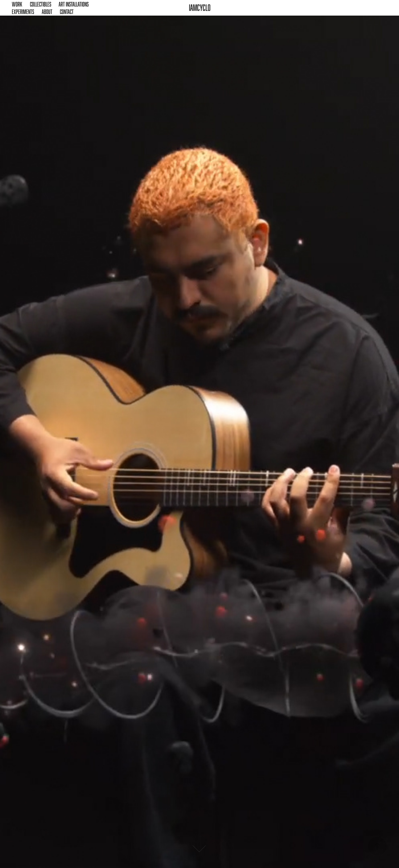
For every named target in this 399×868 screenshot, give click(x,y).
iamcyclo (200, 8)
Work (17, 4)
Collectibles (41, 4)
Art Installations (74, 4)
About (47, 12)
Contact (67, 12)
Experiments (23, 12)
